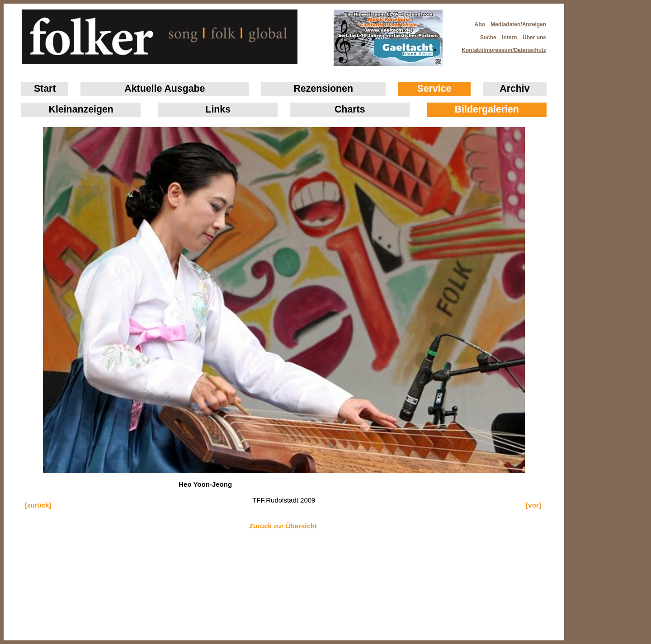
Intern (509, 38)
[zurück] (38, 505)
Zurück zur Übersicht (283, 526)
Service (434, 89)
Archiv (514, 89)
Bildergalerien (487, 109)
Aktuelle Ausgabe (165, 89)
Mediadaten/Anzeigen (518, 24)
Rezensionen (323, 89)
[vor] (533, 505)
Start (45, 89)
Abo (480, 24)
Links (218, 109)
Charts (350, 109)
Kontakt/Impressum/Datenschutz (501, 47)
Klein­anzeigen (81, 109)
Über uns (534, 38)
